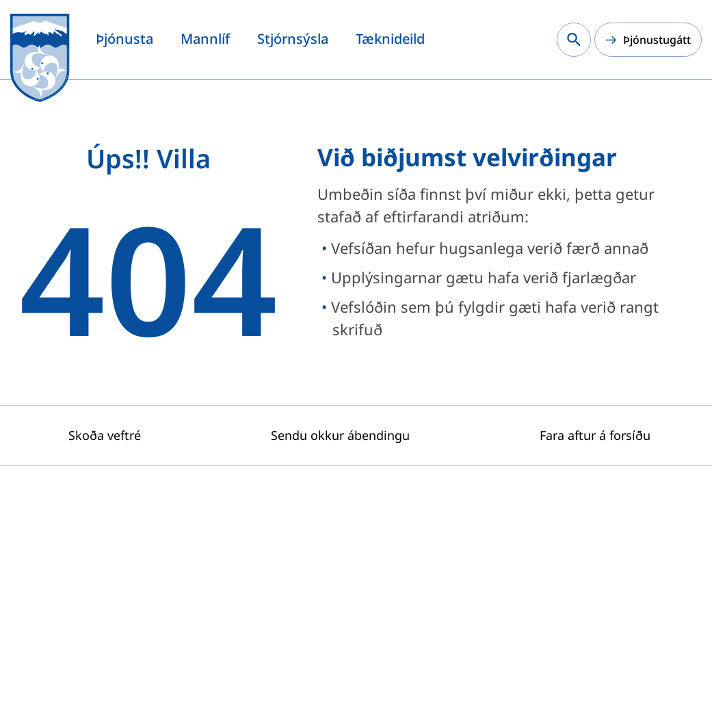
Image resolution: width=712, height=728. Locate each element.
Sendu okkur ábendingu (340, 435)
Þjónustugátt (657, 40)
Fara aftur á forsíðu (595, 435)
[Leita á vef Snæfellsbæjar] (574, 40)
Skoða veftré (105, 435)
